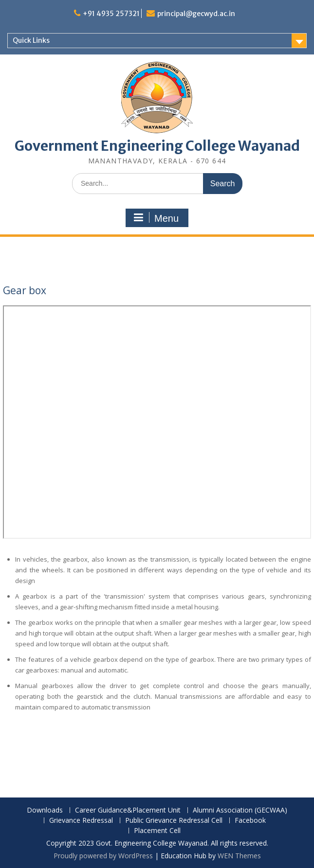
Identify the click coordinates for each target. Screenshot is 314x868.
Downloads (45, 810)
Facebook (250, 821)
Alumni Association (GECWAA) (240, 810)
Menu (156, 218)
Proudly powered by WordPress (103, 856)
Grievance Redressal (81, 821)
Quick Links (31, 40)
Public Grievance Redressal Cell (174, 821)
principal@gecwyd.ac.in (196, 14)
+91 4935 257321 (111, 14)
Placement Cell (157, 831)
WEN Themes (239, 856)
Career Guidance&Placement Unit (128, 810)
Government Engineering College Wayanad (157, 146)
